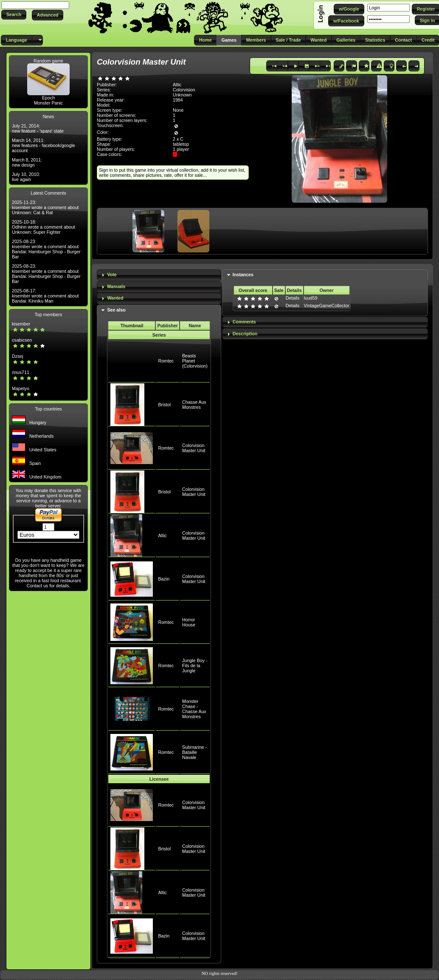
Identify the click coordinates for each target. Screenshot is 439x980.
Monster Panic (48, 103)
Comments (244, 322)
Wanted (115, 298)
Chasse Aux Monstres (194, 405)
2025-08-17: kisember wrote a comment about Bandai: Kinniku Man (45, 296)
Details (293, 298)
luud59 (311, 298)
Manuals (116, 286)
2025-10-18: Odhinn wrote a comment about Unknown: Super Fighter (44, 227)
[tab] (159, 275)
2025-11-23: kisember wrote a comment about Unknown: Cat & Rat (45, 207)
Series (159, 335)
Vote (112, 275)
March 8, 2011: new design (27, 162)
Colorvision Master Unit (194, 448)
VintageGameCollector (327, 306)
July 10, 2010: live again (26, 177)
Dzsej (18, 356)
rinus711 (21, 372)
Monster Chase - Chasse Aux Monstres (194, 709)
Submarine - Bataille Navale (194, 752)
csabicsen (22, 340)
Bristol (164, 405)
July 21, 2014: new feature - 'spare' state (38, 128)
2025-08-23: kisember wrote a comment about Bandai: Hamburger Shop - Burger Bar (46, 249)
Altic (162, 535)
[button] (14, 15)
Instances (243, 275)
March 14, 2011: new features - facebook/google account (44, 145)
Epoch (48, 98)
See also (116, 310)
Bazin (164, 579)
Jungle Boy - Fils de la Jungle (195, 666)
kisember (21, 324)
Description (245, 334)
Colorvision (184, 90)
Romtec (166, 361)
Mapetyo (21, 388)
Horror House (189, 622)
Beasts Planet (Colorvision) (195, 361)
